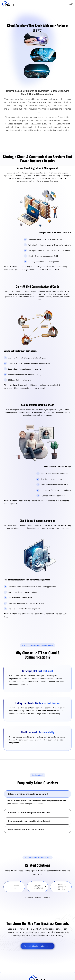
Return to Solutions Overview (37, 898)
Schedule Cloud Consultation (37, 946)
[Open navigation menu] (71, 4)
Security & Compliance (40, 887)
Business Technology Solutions (63, 887)
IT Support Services (17, 887)
